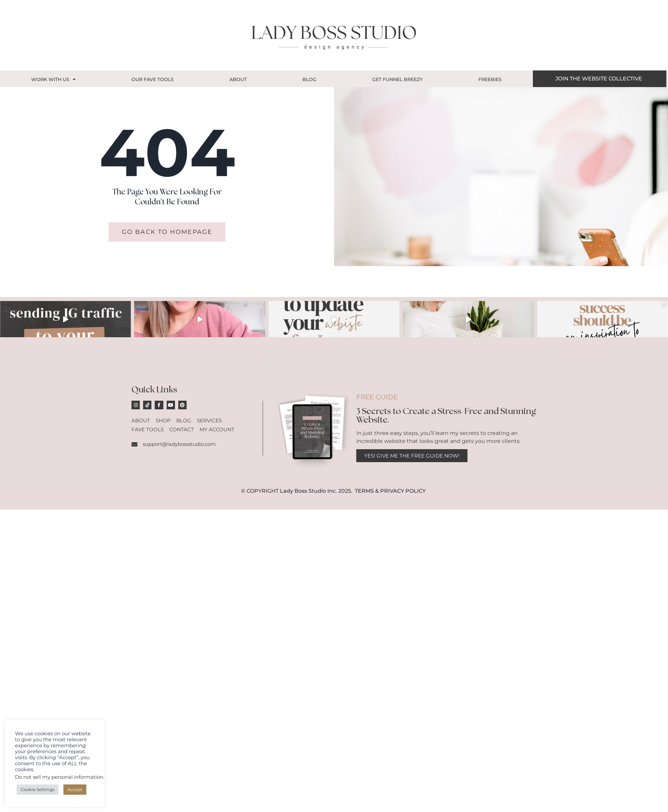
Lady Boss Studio (303, 491)
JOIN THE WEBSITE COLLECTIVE (599, 79)
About (238, 79)
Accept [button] (75, 789)
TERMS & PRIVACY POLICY (390, 491)
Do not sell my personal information (59, 777)
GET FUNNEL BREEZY (397, 79)
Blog (309, 79)
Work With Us (53, 79)
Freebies (490, 79)
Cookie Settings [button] (38, 789)
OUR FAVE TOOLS (153, 79)
